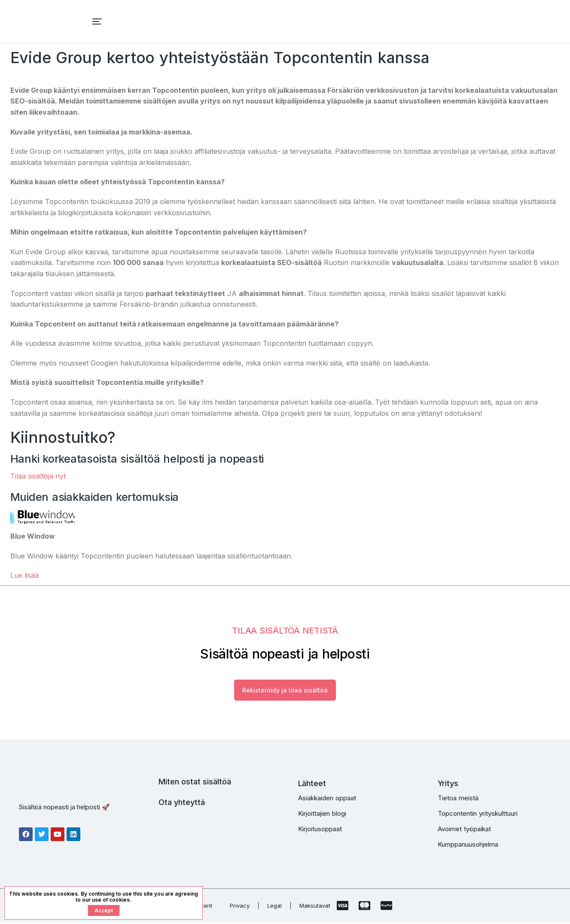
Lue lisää (24, 575)
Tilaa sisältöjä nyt (38, 476)
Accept (104, 910)
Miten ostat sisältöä (195, 783)
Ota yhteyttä (182, 804)
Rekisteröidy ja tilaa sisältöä (285, 691)
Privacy (240, 907)
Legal (274, 907)
